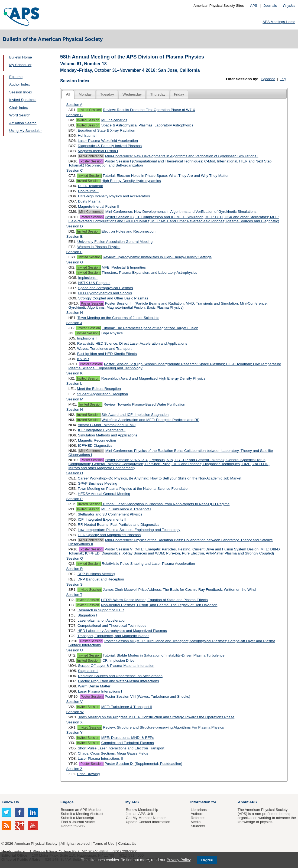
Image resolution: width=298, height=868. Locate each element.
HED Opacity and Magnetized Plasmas (109, 535)
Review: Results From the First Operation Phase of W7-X (149, 110)
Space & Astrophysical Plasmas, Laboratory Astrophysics (147, 125)
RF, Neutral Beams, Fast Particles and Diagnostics (119, 525)
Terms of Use (104, 843)
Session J (74, 323)
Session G (75, 262)
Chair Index (19, 108)
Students (198, 826)
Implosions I (88, 278)
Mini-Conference (91, 156)
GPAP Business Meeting (98, 483)
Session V (75, 702)
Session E (75, 236)
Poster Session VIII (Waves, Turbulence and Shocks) (148, 696)
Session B (75, 115)
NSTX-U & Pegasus (94, 283)
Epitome (16, 77)
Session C (75, 170)
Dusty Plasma (89, 201)
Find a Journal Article (78, 822)
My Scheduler (20, 65)
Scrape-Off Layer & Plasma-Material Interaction (116, 666)
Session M (75, 399)
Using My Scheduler (25, 131)
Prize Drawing (89, 774)
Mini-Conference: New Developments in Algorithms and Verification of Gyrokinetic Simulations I (182, 156)
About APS (247, 802)
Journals (270, 6)
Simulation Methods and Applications (108, 435)
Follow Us (10, 802)
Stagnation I (87, 615)
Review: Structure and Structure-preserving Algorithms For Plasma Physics (163, 727)
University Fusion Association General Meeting (115, 242)
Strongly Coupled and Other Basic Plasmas (113, 298)
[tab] (68, 95)
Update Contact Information (148, 822)
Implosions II (87, 338)
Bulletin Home (21, 57)
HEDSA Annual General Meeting (104, 494)
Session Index (21, 92)
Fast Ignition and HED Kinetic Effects (107, 354)
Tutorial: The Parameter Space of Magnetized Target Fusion (150, 328)
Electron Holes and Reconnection (129, 231)
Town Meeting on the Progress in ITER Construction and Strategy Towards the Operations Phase (156, 717)
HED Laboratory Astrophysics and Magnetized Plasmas (122, 631)
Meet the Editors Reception (99, 389)
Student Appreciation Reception (102, 394)
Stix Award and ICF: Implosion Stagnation (135, 415)
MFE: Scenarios (114, 120)
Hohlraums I (88, 136)
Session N (75, 409)
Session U (75, 650)
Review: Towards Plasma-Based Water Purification (144, 404)
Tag (283, 79)
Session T (74, 595)
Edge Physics (112, 333)
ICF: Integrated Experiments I (102, 430)
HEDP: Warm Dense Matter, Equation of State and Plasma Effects (154, 600)
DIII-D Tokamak (90, 186)
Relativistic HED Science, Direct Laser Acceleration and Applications (132, 343)
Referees (198, 818)
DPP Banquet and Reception (101, 579)
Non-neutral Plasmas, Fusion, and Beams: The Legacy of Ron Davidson (159, 605)
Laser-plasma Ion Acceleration (102, 620)
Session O (75, 473)
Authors (197, 814)
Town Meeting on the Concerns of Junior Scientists (118, 318)
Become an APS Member (81, 810)
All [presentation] (68, 94)
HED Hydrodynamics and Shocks (105, 293)
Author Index (20, 84)
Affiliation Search (23, 123)
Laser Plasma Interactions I (100, 691)
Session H (75, 313)
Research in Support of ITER (101, 610)
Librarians (199, 810)
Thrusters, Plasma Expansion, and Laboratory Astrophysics (149, 273)
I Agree (207, 860)
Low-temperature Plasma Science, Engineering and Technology (129, 530)
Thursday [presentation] (158, 94)
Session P (75, 499)
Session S (75, 584)
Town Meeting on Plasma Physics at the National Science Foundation (134, 489)
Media (196, 822)
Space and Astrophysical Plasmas (105, 288)
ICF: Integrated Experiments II (102, 519)
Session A (74, 105)
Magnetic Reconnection (97, 440)
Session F (74, 252)
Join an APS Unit (139, 814)
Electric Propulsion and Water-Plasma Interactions (119, 681)
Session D (75, 226)
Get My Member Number (146, 818)
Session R (75, 569)
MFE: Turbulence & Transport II (127, 707)
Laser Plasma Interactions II (100, 758)
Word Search (20, 115)
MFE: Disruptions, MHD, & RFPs (128, 738)
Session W (75, 712)
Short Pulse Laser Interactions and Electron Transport (121, 748)
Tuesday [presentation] (107, 94)
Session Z (74, 769)
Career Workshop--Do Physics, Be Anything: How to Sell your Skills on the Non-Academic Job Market (160, 478)
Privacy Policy (179, 860)
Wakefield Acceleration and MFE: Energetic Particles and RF (150, 420)
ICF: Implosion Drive (118, 660)
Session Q (75, 558)
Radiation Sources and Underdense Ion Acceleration (120, 676)
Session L (74, 384)
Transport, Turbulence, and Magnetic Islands (113, 636)
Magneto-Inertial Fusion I (98, 151)
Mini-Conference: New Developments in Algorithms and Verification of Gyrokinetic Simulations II (182, 212)
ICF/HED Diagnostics (95, 446)
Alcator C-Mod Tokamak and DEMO (107, 425)
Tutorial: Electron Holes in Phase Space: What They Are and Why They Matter (166, 176)
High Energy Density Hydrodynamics (131, 181)
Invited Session (90, 110)
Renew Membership (142, 810)
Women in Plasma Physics (99, 247)
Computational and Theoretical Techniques (112, 626)
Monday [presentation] (85, 94)
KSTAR (83, 359)
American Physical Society (36, 843)
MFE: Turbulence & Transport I (126, 509)
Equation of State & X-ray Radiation (106, 130)
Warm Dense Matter (94, 686)
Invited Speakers (23, 100)
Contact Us (127, 843)
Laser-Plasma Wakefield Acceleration (108, 141)
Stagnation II (88, 671)
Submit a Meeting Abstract (82, 814)
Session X (75, 722)
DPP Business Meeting (96, 574)
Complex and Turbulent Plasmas (128, 743)
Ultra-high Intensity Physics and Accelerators (114, 196)
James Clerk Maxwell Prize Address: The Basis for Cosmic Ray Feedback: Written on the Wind (179, 590)
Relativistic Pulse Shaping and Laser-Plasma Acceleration (148, 564)
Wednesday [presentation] (132, 94)
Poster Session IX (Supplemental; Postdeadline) (143, 764)
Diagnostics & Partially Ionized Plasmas (110, 146)
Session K (75, 373)
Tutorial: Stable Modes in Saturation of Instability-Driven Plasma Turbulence (164, 655)
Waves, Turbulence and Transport (104, 349)
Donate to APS (73, 826)
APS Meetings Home (279, 22)
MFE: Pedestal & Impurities (124, 267)
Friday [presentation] (179, 94)
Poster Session (91, 161)
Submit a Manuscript (77, 818)
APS (254, 6)
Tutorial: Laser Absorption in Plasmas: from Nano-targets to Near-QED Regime (166, 504)
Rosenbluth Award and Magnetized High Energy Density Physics (153, 378)
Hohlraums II (88, 191)
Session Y (74, 732)
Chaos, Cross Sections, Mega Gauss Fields (113, 753)
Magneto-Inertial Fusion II (99, 206)
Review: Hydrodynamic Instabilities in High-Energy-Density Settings (157, 257)
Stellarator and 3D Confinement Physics (110, 514)
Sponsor (268, 79)
